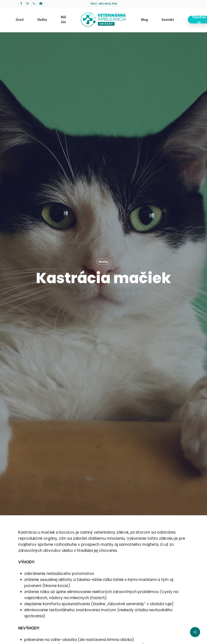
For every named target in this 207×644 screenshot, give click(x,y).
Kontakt (168, 20)
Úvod (20, 20)
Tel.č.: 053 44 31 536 (103, 3)
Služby (42, 20)
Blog (145, 20)
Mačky (103, 262)
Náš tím (63, 19)
